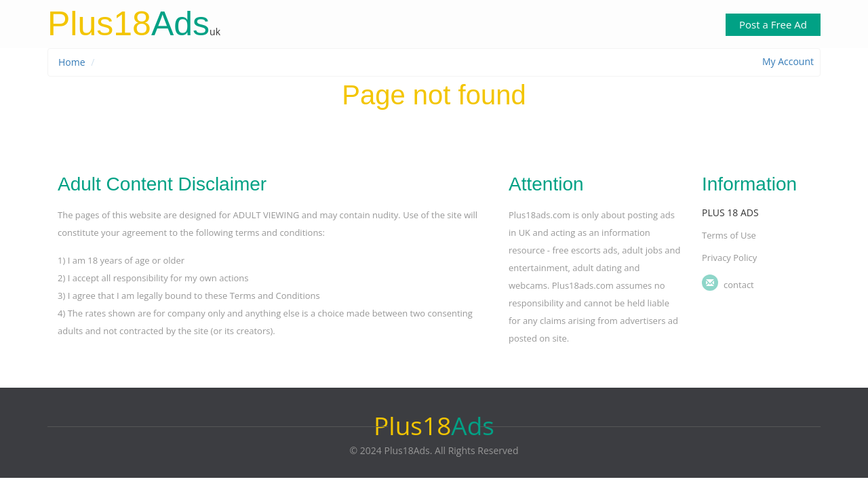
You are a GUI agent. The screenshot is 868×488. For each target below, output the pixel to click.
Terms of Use (729, 235)
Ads (129, 24)
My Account (788, 61)
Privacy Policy (729, 258)
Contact (739, 285)
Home (72, 62)
